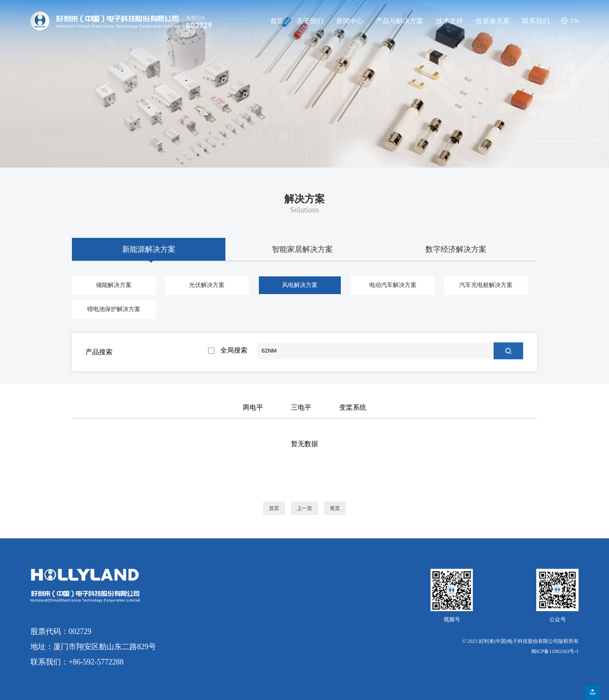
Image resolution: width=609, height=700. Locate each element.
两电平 (253, 407)
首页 (277, 21)
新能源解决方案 (149, 249)
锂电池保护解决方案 (114, 309)
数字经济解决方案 (456, 249)
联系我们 (536, 21)
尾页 (335, 508)
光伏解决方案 (207, 285)
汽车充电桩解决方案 (486, 285)
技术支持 (450, 21)
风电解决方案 (300, 285)
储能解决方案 (114, 285)
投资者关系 (493, 21)
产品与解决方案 (400, 21)
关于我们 (310, 21)
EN (575, 21)
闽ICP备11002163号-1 (555, 651)
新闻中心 (350, 21)
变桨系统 (353, 407)
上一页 (304, 508)
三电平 (301, 407)
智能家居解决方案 (302, 249)
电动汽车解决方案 (393, 285)
